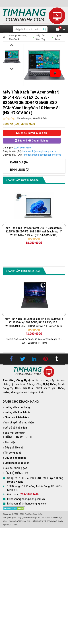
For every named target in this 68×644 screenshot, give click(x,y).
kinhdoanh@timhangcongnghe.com (42, 155)
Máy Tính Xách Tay (40, 37)
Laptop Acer (58, 37)
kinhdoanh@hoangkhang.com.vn (40, 151)
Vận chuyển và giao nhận (19, 423)
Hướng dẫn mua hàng (17, 407)
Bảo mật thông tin (15, 433)
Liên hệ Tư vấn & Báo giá (32, 133)
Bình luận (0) (20, 170)
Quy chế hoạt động (16, 458)
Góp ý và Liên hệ (14, 448)
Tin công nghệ (13, 453)
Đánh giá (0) (19, 162)
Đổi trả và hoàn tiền (16, 428)
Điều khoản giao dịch (17, 463)
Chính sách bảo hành (17, 417)
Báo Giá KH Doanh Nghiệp (32, 141)
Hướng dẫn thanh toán (17, 412)
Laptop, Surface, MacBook (18, 37)
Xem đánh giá (24, 118)
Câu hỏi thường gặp (16, 468)
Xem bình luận (40, 118)
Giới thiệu (10, 442)
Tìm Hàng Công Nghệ (33, 514)
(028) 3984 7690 (22, 148)
